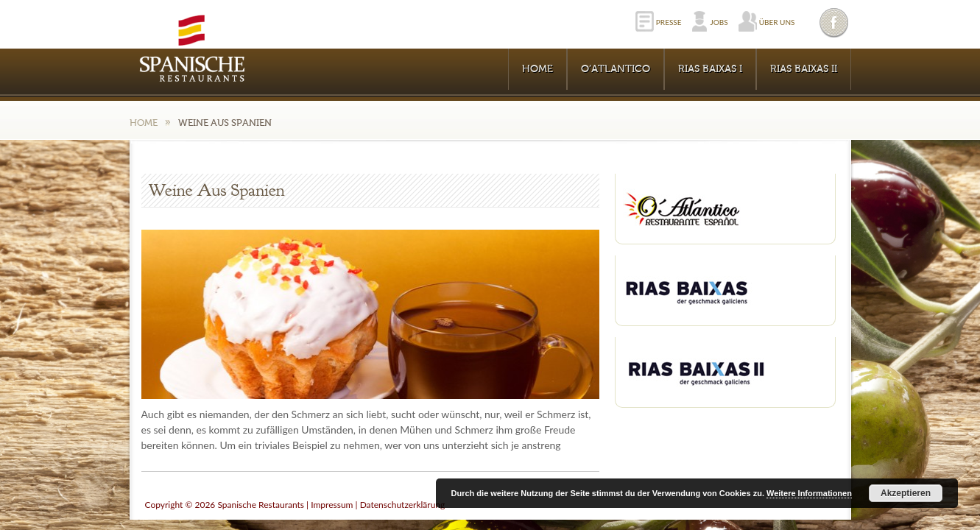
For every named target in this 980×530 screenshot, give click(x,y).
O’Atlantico (616, 69)
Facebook (835, 22)
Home (537, 69)
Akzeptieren (906, 493)
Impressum (332, 505)
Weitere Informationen (809, 493)
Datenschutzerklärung (403, 505)
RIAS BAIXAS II (804, 69)
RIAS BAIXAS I (710, 69)
